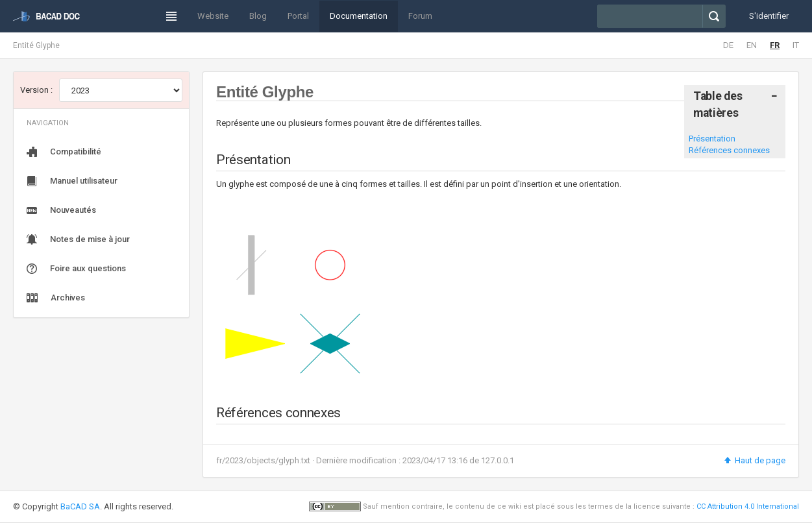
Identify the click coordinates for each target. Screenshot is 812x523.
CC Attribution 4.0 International (748, 506)
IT (796, 45)
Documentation (359, 16)
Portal (298, 16)
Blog (258, 16)
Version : (36, 90)
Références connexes (729, 150)
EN (752, 45)
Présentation (712, 139)
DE (728, 45)
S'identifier (769, 16)
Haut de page (754, 460)
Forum (420, 16)
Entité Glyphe (36, 45)
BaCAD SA (80, 506)
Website (213, 16)
